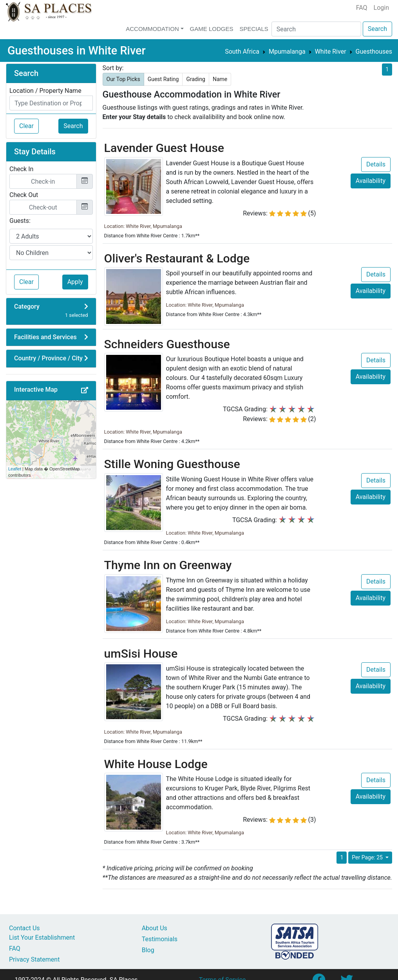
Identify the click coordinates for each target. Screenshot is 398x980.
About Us (155, 928)
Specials (254, 29)
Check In (21, 169)
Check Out (24, 195)
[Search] (316, 29)
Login (381, 8)
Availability (371, 181)
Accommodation (152, 29)
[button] (85, 391)
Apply (75, 282)
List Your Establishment (42, 938)
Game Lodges (212, 29)
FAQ (362, 8)
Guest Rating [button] (163, 79)
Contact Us (24, 928)
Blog (148, 950)
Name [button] (220, 79)
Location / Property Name (45, 91)
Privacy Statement (34, 959)
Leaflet (15, 469)
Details (376, 164)
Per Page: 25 (368, 857)
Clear (26, 126)
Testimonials (160, 939)
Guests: (20, 221)
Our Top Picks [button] (123, 79)
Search (377, 29)
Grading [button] (196, 79)
